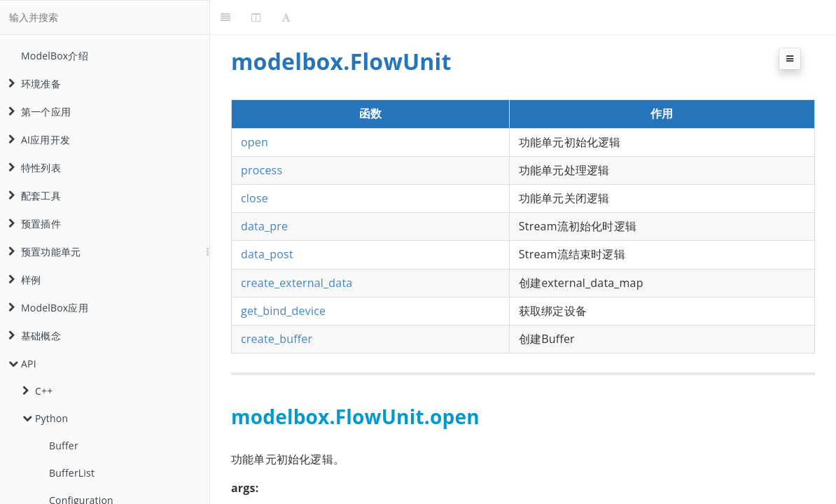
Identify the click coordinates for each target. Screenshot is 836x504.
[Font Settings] (286, 17)
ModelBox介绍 (55, 56)
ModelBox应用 (48, 308)
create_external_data (297, 283)
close (255, 198)
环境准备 (35, 84)
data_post (267, 254)
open (255, 142)
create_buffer (277, 339)
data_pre (264, 226)
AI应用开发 (39, 140)
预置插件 (35, 224)
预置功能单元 (44, 252)
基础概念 (35, 336)
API (22, 364)
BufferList (72, 473)
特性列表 (35, 168)
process (262, 170)
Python (45, 418)
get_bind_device (283, 311)
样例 (25, 280)
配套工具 (35, 196)
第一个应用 (40, 112)
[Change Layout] (256, 17)
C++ (37, 391)
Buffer (64, 446)
